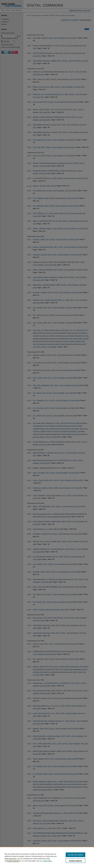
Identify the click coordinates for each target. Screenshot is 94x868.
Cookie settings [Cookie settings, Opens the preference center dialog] (75, 861)
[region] (47, 857)
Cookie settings (13, 861)
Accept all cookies (75, 855)
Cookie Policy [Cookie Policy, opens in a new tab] (47, 861)
